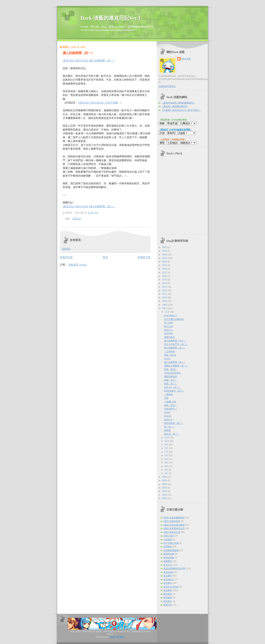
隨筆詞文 (168, 605)
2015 (165, 280)
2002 (165, 491)
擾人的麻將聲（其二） (175, 348)
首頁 (105, 257)
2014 (165, 283)
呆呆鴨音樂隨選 (171, 550)
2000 (165, 498)
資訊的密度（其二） (174, 423)
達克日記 (77, 219)
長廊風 (167, 430)
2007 (165, 308)
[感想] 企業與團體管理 (174, 518)
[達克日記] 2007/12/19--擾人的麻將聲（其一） (89, 61)
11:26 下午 (93, 213)
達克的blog (169, 572)
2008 (165, 305)
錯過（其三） (171, 380)
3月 (166, 466)
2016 (165, 276)
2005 (165, 480)
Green (167, 359)
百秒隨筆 (168, 547)
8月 (166, 448)
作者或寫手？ (171, 409)
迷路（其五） (171, 405)
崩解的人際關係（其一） (176, 366)
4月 (166, 462)
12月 (167, 312)
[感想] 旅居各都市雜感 (174, 525)
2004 (165, 484)
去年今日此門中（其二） (176, 344)
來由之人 (168, 330)
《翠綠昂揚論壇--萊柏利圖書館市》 (178, 103)
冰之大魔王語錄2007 (174, 319)
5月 (166, 459)
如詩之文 (168, 420)
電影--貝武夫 (170, 355)
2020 (165, 262)
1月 (166, 473)
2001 (165, 495)
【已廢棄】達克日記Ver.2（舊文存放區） (181, 110)
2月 (166, 470)
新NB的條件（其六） (174, 391)
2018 (165, 269)
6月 (166, 455)
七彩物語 (168, 539)
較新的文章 (66, 257)
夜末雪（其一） (172, 434)
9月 (166, 445)
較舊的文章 (144, 257)
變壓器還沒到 (171, 376)
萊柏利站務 (169, 554)
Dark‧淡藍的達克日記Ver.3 (110, 18)
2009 (165, 301)
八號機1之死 (170, 402)
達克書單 (168, 576)
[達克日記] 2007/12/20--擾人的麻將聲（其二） (89, 206)
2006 (165, 477)
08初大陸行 (169, 536)
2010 (165, 297)
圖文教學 (168, 594)
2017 (165, 272)
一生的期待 (170, 351)
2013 (165, 287)
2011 (165, 294)
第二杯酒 (168, 323)
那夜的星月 (170, 337)
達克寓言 (168, 583)
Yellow (167, 412)
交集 (166, 398)
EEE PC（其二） (172, 387)
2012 (165, 290)
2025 (165, 247)
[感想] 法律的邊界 (172, 521)
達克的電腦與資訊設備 (174, 568)
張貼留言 (66, 249)
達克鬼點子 (169, 579)
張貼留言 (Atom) (78, 265)
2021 (165, 258)
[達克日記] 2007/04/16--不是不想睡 (98, 103)
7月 (166, 452)
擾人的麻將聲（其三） (175, 341)
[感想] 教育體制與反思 (174, 528)
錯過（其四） (171, 369)
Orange (168, 416)
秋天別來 (168, 333)
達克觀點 (168, 590)
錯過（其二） (171, 384)
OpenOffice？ (171, 315)
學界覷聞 (168, 598)
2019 (165, 265)
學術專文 (168, 601)
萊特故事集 (169, 558)
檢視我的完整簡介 (167, 86)
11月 (167, 437)
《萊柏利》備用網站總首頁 (174, 106)
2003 (165, 488)
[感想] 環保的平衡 (172, 532)
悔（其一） (170, 427)
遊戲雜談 (168, 561)
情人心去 (168, 326)
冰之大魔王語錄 (171, 543)
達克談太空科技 (171, 587)
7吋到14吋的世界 (172, 373)
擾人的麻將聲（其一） (78, 53)
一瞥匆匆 (168, 394)
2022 (165, 255)
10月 (167, 441)
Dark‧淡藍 (186, 59)
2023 (165, 251)
